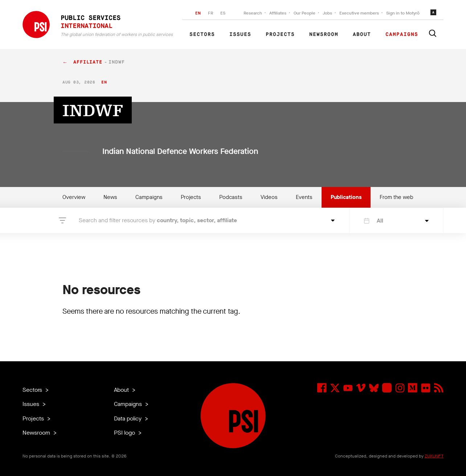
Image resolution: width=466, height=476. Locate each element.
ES (223, 13)
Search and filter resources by (158, 220)
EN (198, 13)
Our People (304, 13)
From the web (396, 197)
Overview (74, 197)
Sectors (202, 34)
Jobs (327, 13)
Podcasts (231, 197)
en (104, 82)
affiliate (88, 62)
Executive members (359, 13)
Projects (280, 34)
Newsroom (324, 34)
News (110, 197)
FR (210, 13)
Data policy (128, 418)
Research (253, 13)
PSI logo (125, 433)
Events (304, 197)
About (362, 34)
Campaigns (402, 34)
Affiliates (278, 13)
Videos (269, 197)
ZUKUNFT (434, 456)
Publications (346, 197)
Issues (240, 34)
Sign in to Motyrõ (403, 13)
